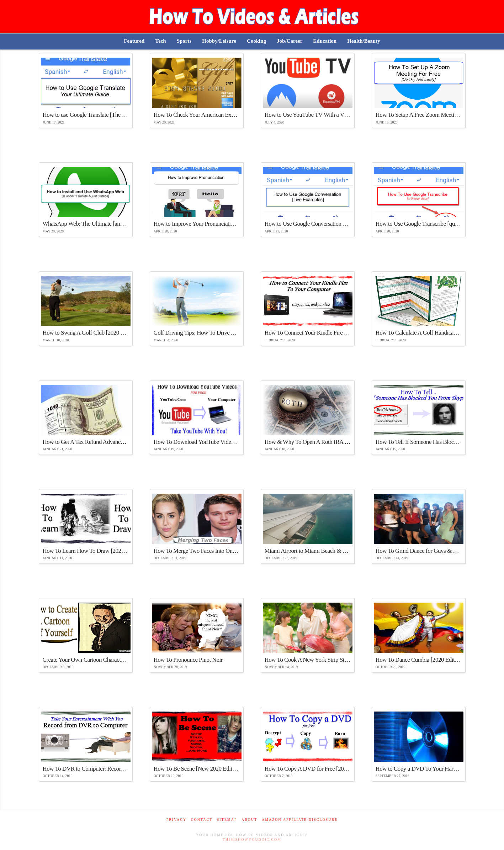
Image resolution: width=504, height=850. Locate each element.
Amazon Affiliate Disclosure (300, 820)
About (249, 820)
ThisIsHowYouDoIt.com (252, 839)
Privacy (177, 820)
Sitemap (227, 820)
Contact (202, 820)
